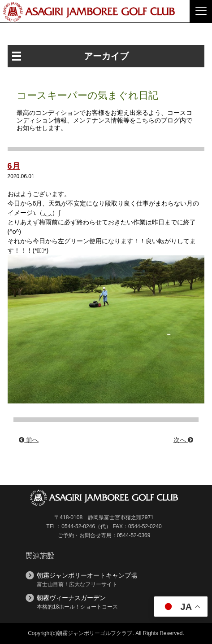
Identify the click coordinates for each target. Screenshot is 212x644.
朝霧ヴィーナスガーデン (71, 598)
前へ (29, 440)
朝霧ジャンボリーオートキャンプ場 (87, 575)
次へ (183, 440)
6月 (14, 166)
